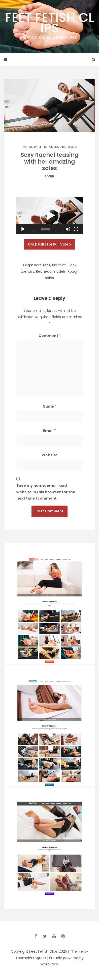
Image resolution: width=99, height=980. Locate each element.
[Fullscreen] (76, 229)
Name (50, 406)
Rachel (50, 177)
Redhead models (51, 271)
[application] (49, 216)
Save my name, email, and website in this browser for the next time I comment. (46, 492)
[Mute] (68, 229)
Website (50, 455)
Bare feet (42, 265)
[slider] (45, 229)
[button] (50, 216)
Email (49, 431)
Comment (50, 336)
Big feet (59, 265)
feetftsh (43, 147)
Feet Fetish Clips (49, 25)
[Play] (23, 229)
